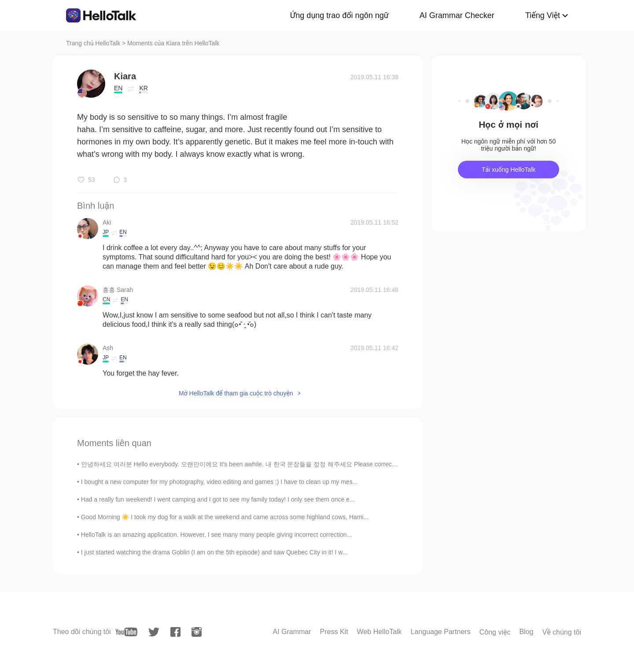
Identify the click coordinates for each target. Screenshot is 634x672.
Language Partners (441, 632)
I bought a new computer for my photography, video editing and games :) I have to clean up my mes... (219, 482)
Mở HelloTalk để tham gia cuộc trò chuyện (236, 393)
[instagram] (197, 632)
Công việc (495, 632)
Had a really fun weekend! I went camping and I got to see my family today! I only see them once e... (218, 499)
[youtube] (126, 632)
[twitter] (154, 632)
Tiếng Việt (543, 15)
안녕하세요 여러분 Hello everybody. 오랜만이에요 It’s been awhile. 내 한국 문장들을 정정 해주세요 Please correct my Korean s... (258, 464)
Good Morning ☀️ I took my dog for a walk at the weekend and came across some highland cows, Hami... (225, 517)
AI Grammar (292, 632)
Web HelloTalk (380, 632)
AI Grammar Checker (457, 15)
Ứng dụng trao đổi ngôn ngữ (339, 15)
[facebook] (175, 632)
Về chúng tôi (562, 632)
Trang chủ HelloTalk (94, 43)
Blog (526, 632)
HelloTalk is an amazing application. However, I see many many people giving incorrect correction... (217, 535)
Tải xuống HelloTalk (509, 170)
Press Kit (334, 632)
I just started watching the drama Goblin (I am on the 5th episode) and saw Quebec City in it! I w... (214, 552)
